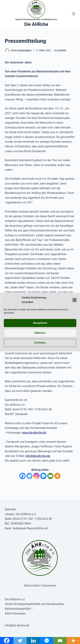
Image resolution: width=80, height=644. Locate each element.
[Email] (50, 476)
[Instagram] (36, 476)
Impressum (49, 586)
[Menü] (74, 14)
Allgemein (60, 50)
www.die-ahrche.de (34, 433)
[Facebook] (22, 476)
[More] (57, 476)
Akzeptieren (40, 323)
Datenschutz (32, 586)
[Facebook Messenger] (43, 476)
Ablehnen (40, 333)
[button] (74, 300)
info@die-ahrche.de (38, 456)
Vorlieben (40, 343)
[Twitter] (29, 476)
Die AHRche (36, 24)
